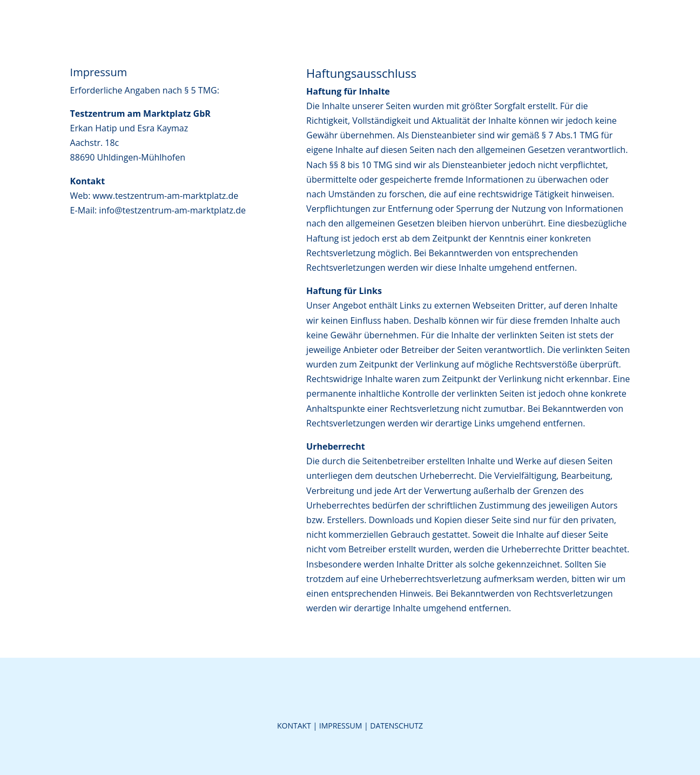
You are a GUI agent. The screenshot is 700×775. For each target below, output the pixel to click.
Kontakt (294, 726)
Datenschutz (396, 726)
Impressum (341, 726)
